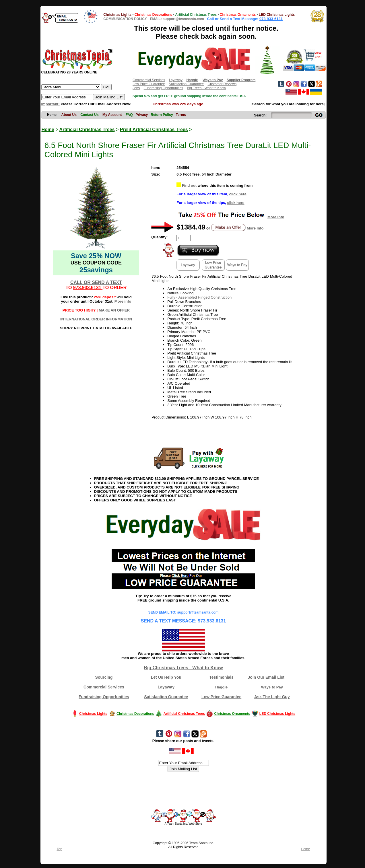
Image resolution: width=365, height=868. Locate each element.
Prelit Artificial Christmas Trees (154, 130)
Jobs (136, 88)
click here (238, 194)
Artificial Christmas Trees (87, 130)
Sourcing (104, 677)
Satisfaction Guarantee (186, 84)
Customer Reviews (222, 84)
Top (60, 849)
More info (123, 301)
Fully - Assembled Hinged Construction (199, 297)
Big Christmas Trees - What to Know (183, 668)
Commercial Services (149, 80)
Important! (51, 104)
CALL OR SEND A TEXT (96, 282)
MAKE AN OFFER (114, 310)
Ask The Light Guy (272, 697)
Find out (189, 185)
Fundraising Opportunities (163, 88)
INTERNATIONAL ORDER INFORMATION (96, 319)
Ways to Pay (272, 687)
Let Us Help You (166, 677)
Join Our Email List (266, 677)
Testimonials (221, 677)
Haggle (221, 687)
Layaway (176, 80)
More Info (276, 217)
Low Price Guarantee (149, 84)
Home (48, 130)
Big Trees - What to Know (206, 88)
